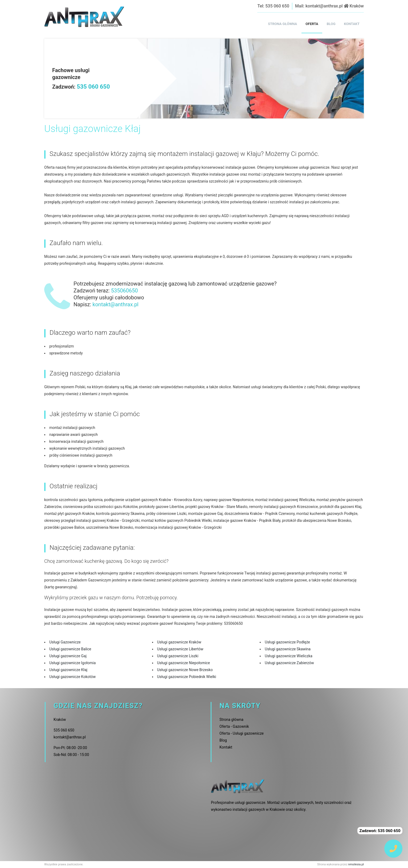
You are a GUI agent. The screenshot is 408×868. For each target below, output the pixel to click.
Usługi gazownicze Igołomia (72, 663)
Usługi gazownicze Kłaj (68, 670)
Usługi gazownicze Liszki (178, 656)
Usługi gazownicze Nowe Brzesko (185, 670)
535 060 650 (277, 6)
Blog (223, 740)
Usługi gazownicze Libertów (180, 649)
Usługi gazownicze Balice (70, 649)
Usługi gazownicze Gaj (68, 656)
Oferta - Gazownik (234, 726)
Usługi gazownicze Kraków (179, 642)
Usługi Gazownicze (65, 642)
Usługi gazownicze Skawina (288, 649)
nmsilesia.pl (356, 864)
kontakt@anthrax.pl (324, 6)
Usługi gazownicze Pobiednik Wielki (187, 677)
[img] (393, 849)
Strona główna (231, 720)
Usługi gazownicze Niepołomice (183, 663)
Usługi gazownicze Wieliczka (289, 656)
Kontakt (226, 747)
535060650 (125, 291)
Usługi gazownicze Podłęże (287, 642)
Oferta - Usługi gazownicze (242, 733)
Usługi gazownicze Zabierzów (289, 663)
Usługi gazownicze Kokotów (72, 677)
